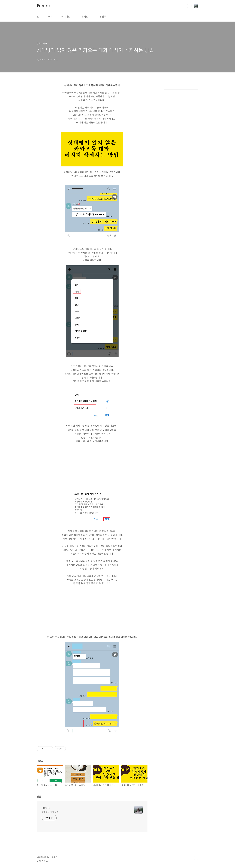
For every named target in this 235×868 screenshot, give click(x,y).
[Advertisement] (92, 467)
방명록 (103, 16)
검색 (189, 6)
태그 (50, 16)
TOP (196, 858)
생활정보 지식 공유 (50, 812)
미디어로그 (67, 16)
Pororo (43, 6)
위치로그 (86, 16)
